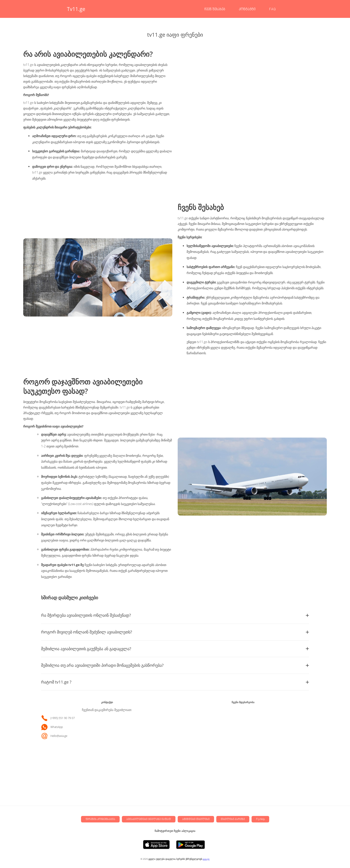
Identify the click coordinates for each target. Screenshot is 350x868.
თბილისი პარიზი (233, 819)
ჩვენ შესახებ (215, 9)
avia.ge (206, 859)
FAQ (272, 9)
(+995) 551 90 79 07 (63, 718)
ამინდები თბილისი (196, 819)
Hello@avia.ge (59, 736)
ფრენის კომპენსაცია (100, 819)
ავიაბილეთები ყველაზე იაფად (149, 819)
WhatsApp (57, 727)
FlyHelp (260, 819)
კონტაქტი (247, 9)
